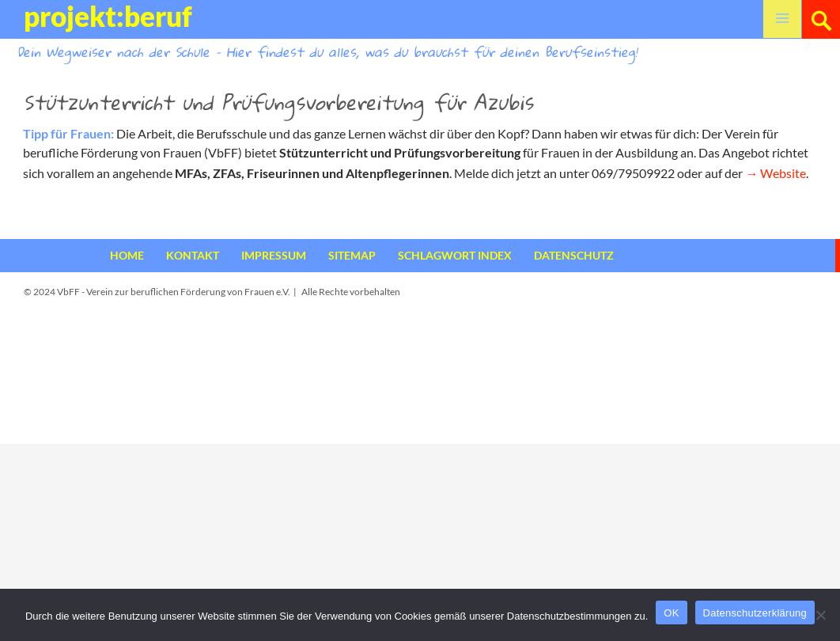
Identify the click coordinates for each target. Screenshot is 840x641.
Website (783, 173)
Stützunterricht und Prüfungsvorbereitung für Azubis (278, 102)
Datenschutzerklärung (755, 613)
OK (671, 613)
